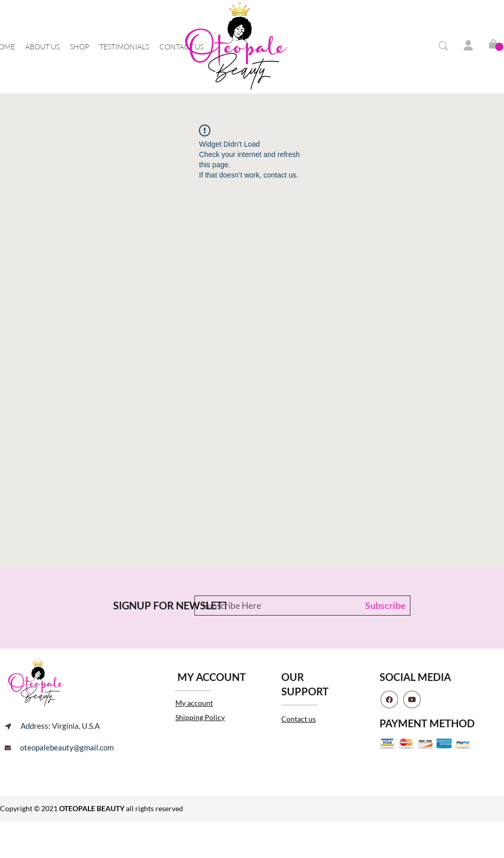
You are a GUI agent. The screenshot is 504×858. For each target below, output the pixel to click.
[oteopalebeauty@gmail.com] (59, 748)
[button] (499, 47)
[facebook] (389, 699)
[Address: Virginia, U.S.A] (52, 726)
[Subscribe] (383, 606)
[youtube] (412, 699)
